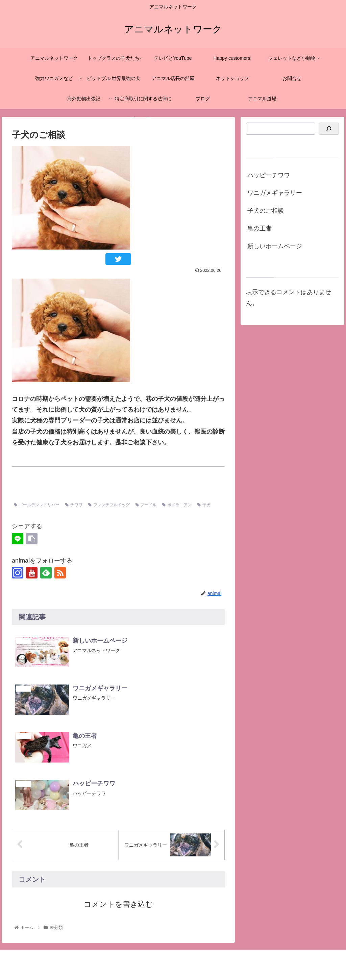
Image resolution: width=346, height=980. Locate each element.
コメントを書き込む (118, 904)
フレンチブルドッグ (109, 505)
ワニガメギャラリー (275, 193)
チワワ (74, 505)
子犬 (204, 505)
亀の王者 (259, 228)
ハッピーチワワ (269, 175)
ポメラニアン (177, 505)
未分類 (23, 491)
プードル (146, 505)
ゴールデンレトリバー (37, 505)
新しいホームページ (275, 246)
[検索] (329, 129)
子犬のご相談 (266, 211)
